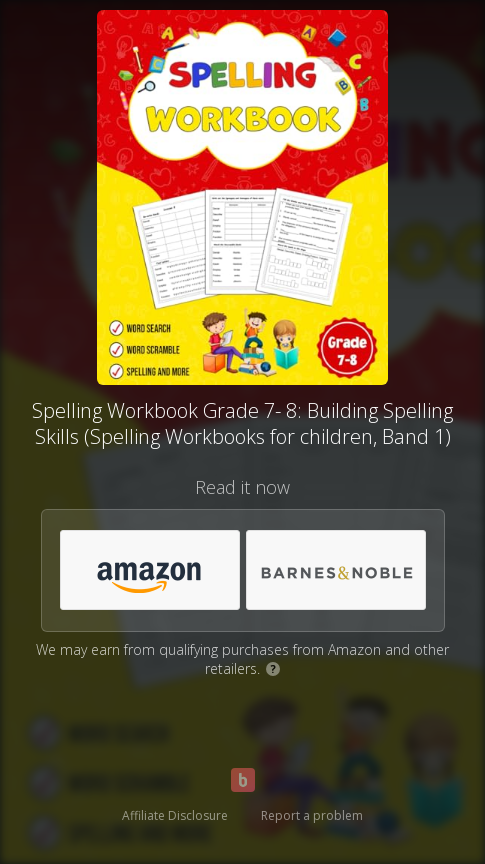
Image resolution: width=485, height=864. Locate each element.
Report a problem (312, 815)
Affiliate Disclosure (175, 815)
